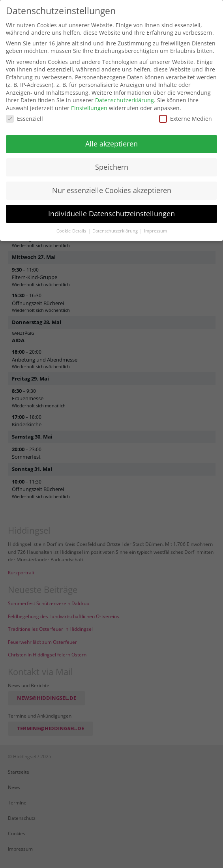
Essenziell (24, 119)
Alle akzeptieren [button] (111, 144)
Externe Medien (186, 119)
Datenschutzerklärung (125, 100)
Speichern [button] (112, 167)
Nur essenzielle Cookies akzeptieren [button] (112, 190)
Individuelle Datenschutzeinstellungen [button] (111, 214)
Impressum (156, 231)
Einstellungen (89, 108)
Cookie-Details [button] (72, 231)
